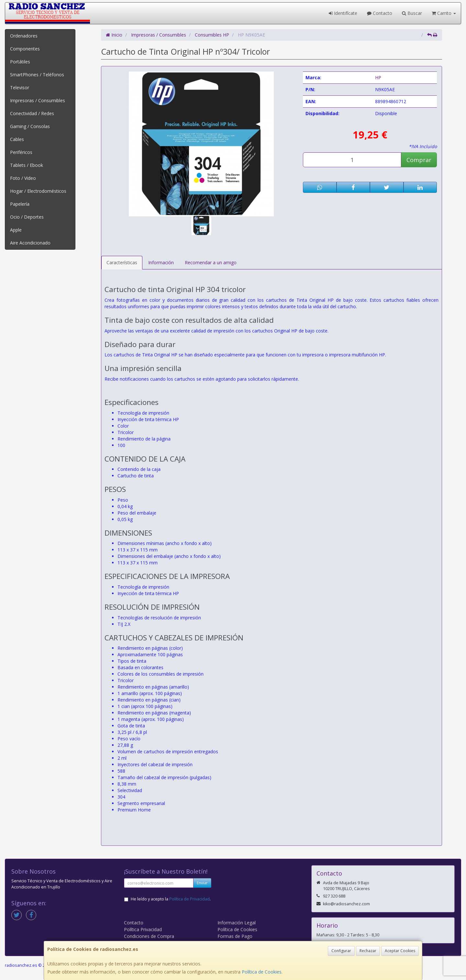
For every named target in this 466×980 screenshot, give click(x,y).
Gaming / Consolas (30, 126)
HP (378, 77)
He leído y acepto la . (171, 899)
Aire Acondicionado (30, 243)
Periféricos (21, 152)
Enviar (202, 883)
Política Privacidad (143, 929)
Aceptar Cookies (400, 951)
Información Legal (237, 923)
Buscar (412, 13)
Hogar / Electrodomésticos (38, 191)
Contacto (380, 13)
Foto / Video (23, 178)
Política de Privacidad (189, 899)
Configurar (341, 951)
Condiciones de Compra (149, 936)
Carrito (444, 13)
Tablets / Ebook (27, 165)
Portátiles (20, 62)
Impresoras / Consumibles (38, 100)
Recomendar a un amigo (211, 262)
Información (161, 262)
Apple (16, 230)
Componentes (25, 49)
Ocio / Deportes (27, 217)
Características (122, 262)
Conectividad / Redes (32, 113)
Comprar (419, 160)
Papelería (20, 204)
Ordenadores (24, 36)
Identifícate (343, 13)
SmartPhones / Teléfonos (37, 75)
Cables (17, 139)
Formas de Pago (235, 936)
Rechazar (368, 951)
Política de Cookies (262, 972)
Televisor (20, 87)
